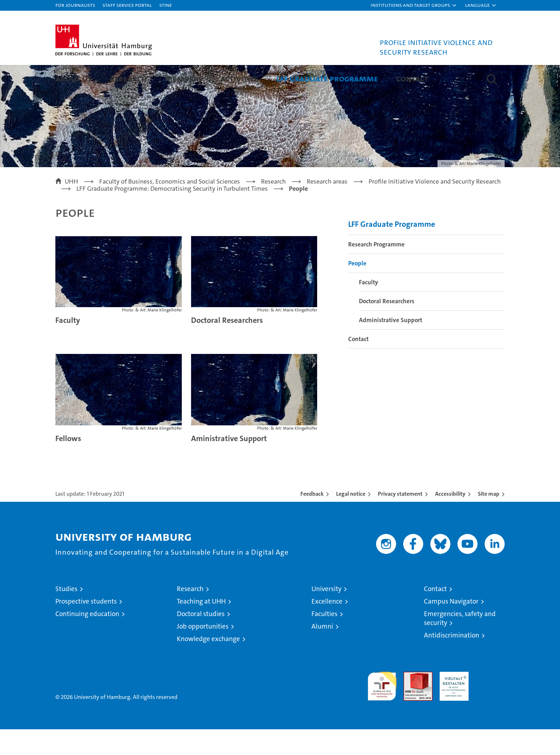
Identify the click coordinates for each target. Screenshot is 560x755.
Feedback (312, 519)
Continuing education (87, 639)
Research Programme (376, 270)
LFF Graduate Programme (327, 78)
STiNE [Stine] (166, 5)
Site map (489, 519)
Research (129, 78)
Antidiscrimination (452, 661)
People (357, 289)
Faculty (68, 346)
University (326, 614)
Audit (410, 701)
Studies (66, 614)
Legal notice (351, 519)
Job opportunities (203, 652)
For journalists (75, 5)
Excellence (327, 627)
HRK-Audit (452, 701)
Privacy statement (400, 519)
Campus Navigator (451, 627)
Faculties (324, 639)
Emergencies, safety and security (460, 644)
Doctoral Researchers (227, 346)
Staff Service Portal (127, 5)
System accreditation (490, 705)
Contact (412, 78)
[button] (414, 5)
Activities (239, 78)
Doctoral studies (201, 639)
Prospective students (86, 627)
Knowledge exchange (208, 664)
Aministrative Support (229, 464)
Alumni (322, 652)
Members (184, 78)
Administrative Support (391, 346)
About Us (74, 78)
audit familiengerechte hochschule (382, 709)
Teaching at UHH (201, 627)
